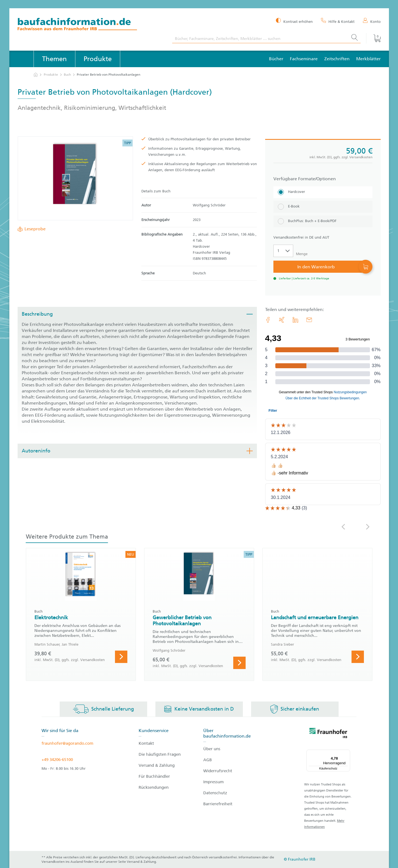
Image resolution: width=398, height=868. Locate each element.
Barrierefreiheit (218, 804)
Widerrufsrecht (218, 771)
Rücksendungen (154, 787)
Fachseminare (304, 59)
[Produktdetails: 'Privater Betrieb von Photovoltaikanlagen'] (75, 178)
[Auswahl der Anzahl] (283, 251)
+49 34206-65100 (57, 760)
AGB (208, 760)
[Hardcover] (323, 192)
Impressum (213, 782)
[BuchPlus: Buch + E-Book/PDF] (323, 221)
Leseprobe (34, 229)
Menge (302, 254)
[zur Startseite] (36, 75)
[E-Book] (323, 207)
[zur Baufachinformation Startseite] (91, 25)
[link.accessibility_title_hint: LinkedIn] (295, 320)
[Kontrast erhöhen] (294, 21)
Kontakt (146, 743)
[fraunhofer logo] (328, 734)
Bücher (276, 59)
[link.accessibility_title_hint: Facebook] (268, 320)
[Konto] (372, 21)
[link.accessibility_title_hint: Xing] (282, 320)
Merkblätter (368, 59)
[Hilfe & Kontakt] (338, 21)
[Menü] (347, 753)
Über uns (212, 749)
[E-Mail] (309, 320)
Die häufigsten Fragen (160, 754)
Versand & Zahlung (157, 765)
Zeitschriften (337, 59)
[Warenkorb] (373, 38)
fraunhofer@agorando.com (67, 743)
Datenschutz (215, 793)
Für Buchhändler (154, 776)
